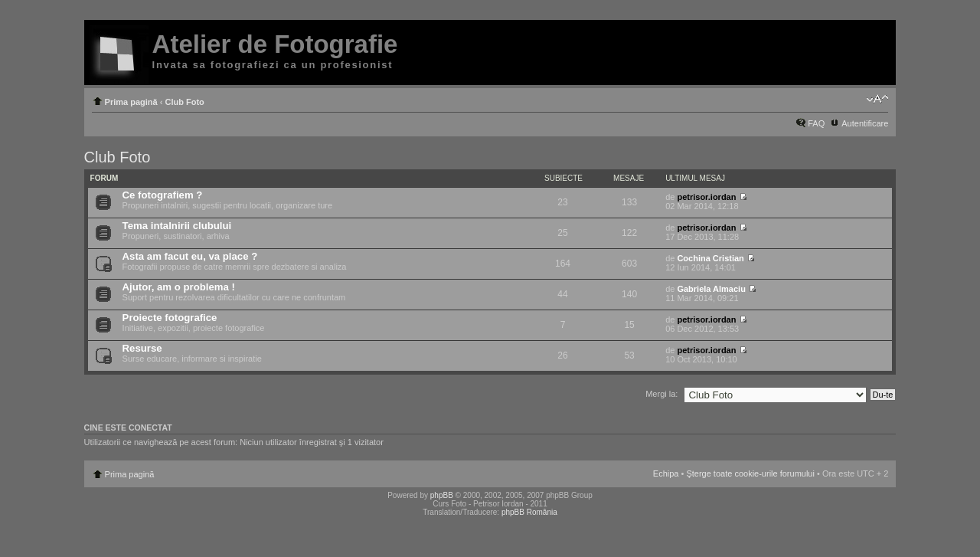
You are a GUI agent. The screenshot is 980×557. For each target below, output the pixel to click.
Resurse (142, 348)
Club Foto (184, 102)
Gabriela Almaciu (711, 289)
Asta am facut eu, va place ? (190, 256)
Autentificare (865, 123)
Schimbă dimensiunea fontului (877, 99)
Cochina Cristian (710, 258)
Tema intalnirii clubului (177, 226)
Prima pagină (131, 102)
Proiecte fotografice (170, 318)
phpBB (442, 495)
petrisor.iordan (706, 197)
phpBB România (529, 512)
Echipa (666, 473)
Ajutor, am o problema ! (179, 287)
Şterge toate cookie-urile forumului (750, 473)
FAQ (816, 123)
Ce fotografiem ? (163, 195)
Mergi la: (661, 394)
